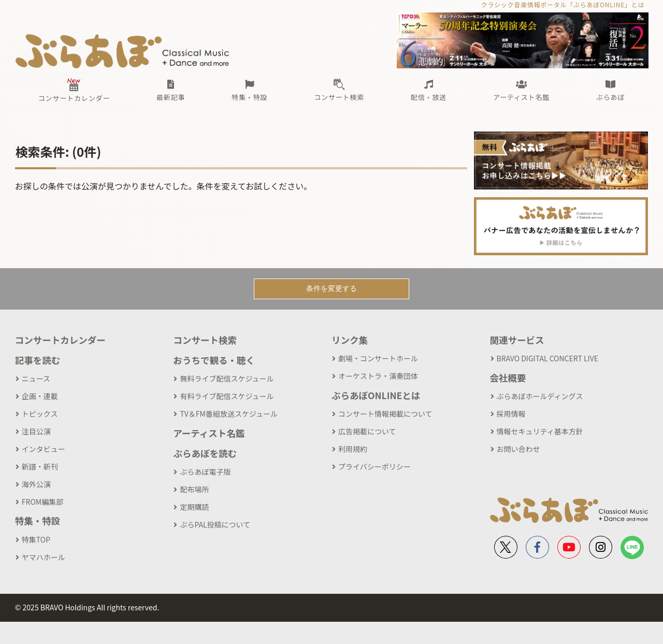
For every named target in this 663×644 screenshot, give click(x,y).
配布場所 (194, 489)
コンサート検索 (205, 340)
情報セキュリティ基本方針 (540, 431)
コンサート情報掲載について (385, 414)
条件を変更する (331, 288)
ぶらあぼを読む (205, 453)
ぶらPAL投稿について (215, 524)
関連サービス (517, 340)
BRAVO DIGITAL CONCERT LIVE (547, 358)
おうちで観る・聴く (214, 360)
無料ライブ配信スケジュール (227, 378)
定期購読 (194, 507)
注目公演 (36, 431)
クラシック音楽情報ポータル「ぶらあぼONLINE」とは (563, 4)
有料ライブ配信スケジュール (227, 396)
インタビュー (44, 449)
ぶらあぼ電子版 (205, 472)
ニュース (36, 378)
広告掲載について (367, 431)
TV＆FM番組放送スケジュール (229, 414)
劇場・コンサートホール (378, 358)
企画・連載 (40, 396)
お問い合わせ (518, 449)
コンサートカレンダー (60, 340)
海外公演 (36, 484)
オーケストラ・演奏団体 (378, 376)
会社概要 (508, 378)
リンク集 (350, 340)
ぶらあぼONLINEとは (376, 395)
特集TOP (36, 539)
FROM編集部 (42, 502)
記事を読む (38, 360)
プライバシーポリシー (374, 466)
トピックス (40, 414)
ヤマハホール (44, 557)
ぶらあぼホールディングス (540, 396)
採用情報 (511, 414)
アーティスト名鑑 (209, 433)
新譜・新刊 (40, 466)
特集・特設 (38, 521)
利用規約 (353, 449)
